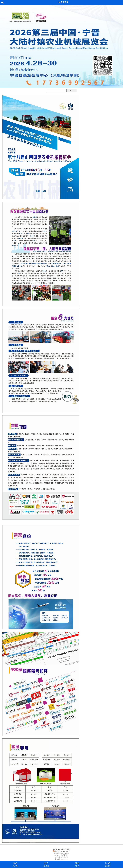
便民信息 (46, 866)
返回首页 (108, 866)
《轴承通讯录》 (65, 855)
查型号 (46, 863)
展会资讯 (108, 863)
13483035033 (65, 857)
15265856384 (65, 859)
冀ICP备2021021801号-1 (59, 849)
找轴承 (15, 863)
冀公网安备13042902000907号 (62, 851)
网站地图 (68, 849)
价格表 (77, 866)
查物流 (77, 863)
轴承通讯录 (63, 2)
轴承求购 (15, 866)
